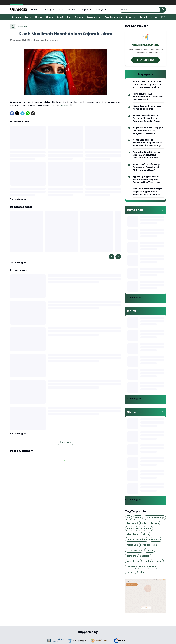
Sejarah (87, 10)
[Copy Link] (33, 113)
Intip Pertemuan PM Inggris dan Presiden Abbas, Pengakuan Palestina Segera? (148, 131)
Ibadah (73, 10)
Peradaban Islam (113, 17)
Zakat (60, 17)
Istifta (154, 17)
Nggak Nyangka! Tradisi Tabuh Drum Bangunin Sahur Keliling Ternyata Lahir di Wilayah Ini (146, 179)
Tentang (49, 10)
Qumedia (64, 105)
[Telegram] (22, 113)
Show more (65, 442)
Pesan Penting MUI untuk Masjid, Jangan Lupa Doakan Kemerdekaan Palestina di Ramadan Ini (146, 155)
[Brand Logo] (56, 641)
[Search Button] (163, 10)
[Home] (13, 27)
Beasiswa (131, 17)
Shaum (49, 17)
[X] (17, 113)
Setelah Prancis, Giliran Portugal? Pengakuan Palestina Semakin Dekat (147, 118)
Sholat (38, 17)
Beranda (35, 10)
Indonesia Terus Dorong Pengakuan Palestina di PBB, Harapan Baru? (146, 167)
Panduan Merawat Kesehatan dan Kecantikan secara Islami (148, 97)
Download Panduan (146, 60)
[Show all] (162, 210)
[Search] (140, 10)
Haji (69, 17)
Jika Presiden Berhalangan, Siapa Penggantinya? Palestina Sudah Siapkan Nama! (148, 192)
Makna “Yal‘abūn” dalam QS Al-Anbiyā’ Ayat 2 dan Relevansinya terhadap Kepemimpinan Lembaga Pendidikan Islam (147, 84)
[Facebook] (12, 113)
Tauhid (143, 17)
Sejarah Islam (94, 17)
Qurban (79, 17)
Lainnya (101, 10)
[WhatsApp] (28, 113)
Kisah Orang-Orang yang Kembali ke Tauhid (147, 108)
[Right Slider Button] (163, 17)
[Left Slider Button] (112, 257)
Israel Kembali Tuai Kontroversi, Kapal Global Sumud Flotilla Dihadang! (147, 143)
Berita (61, 10)
